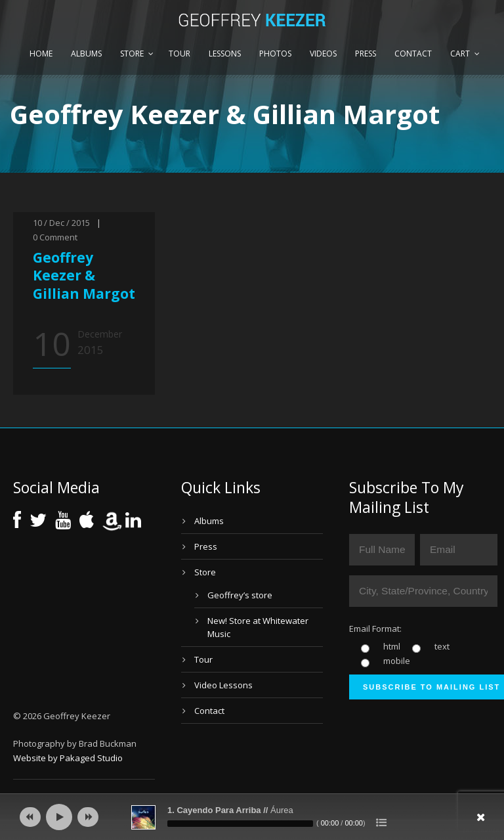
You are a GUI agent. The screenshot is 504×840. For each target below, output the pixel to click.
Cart (460, 54)
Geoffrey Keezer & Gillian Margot (84, 276)
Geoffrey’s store (240, 595)
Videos (323, 54)
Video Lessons (223, 685)
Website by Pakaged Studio (68, 758)
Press (366, 54)
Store (132, 54)
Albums (86, 54)
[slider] (240, 824)
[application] (252, 817)
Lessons (225, 54)
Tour (179, 54)
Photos (275, 54)
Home (41, 54)
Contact (413, 54)
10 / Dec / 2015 (61, 223)
